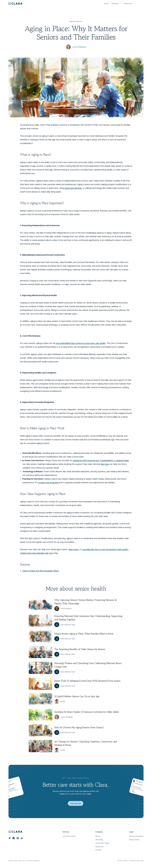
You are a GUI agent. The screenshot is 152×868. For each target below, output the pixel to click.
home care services (73, 188)
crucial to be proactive (48, 483)
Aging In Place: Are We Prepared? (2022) (41, 571)
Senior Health (76, 22)
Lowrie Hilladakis (79, 47)
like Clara (105, 464)
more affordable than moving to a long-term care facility (81, 343)
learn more (74, 549)
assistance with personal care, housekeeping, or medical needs (101, 460)
